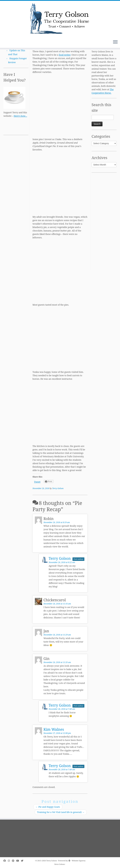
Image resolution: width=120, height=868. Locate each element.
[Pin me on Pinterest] (14, 861)
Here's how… (20, 116)
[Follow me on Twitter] (23, 861)
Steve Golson (60, 864)
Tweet (37, 482)
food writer (65, 55)
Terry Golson (58, 488)
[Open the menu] (115, 42)
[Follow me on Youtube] (19, 861)
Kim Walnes (54, 729)
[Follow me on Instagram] (10, 861)
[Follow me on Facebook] (6, 861)
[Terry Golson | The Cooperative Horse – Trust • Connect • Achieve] (60, 19)
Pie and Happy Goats (48, 807)
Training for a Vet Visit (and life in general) (61, 812)
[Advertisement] (16, 186)
